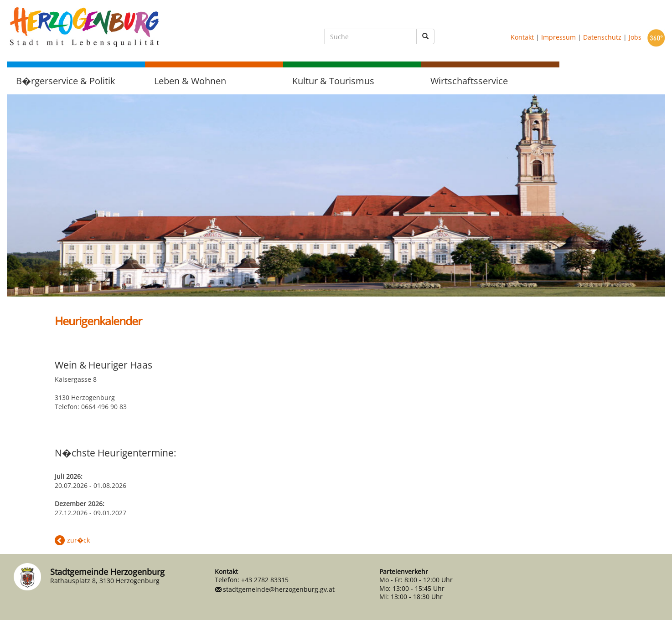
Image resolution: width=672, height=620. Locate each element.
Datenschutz (602, 37)
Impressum (558, 37)
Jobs (635, 37)
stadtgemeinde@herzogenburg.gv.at (279, 589)
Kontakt (522, 37)
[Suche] (370, 36)
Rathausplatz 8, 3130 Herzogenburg (105, 581)
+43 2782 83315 (265, 580)
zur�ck (78, 540)
